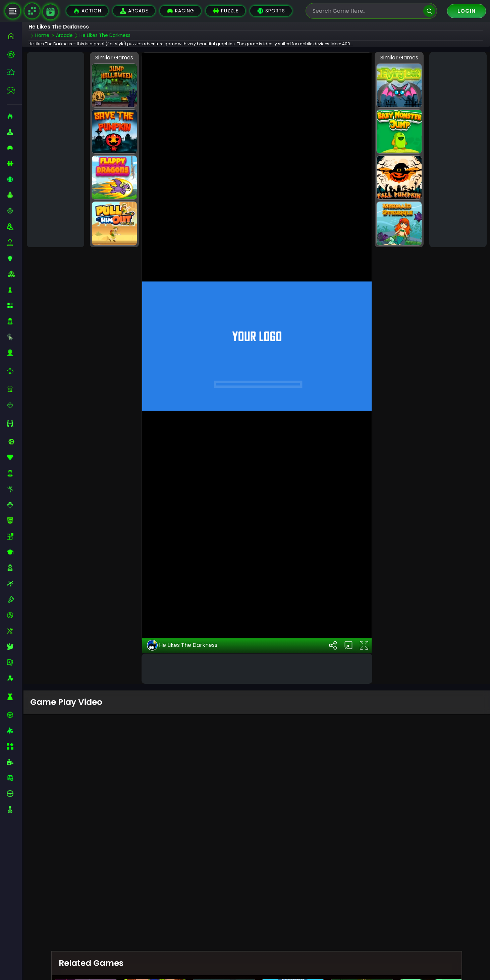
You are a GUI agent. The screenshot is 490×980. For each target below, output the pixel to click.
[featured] (14, 72)
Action (87, 11)
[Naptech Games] (32, 11)
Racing (180, 11)
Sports (271, 11)
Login (467, 11)
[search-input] (366, 11)
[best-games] (14, 54)
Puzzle (226, 11)
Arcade (134, 11)
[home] (14, 36)
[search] (429, 11)
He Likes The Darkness (182, 645)
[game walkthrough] (50, 12)
